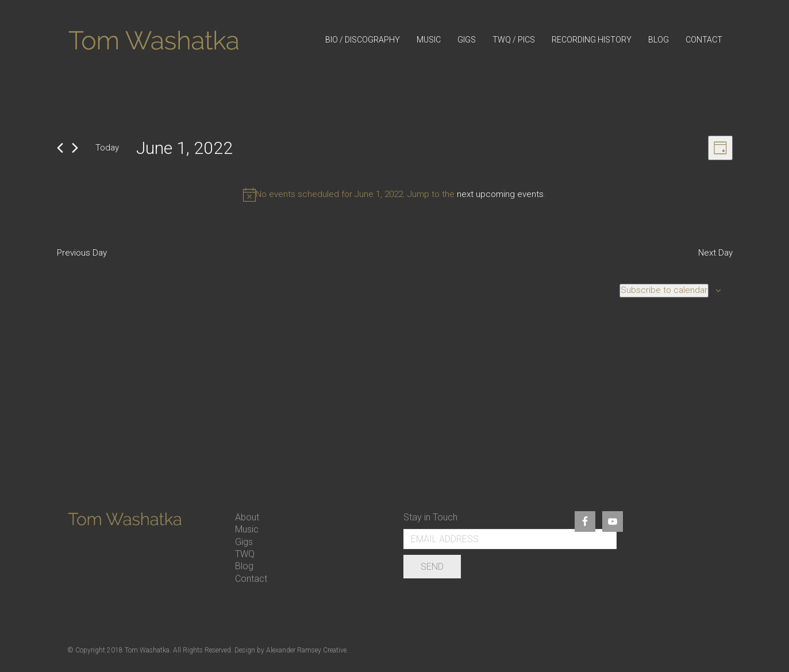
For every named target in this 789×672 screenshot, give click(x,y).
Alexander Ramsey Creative (306, 650)
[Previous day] (60, 148)
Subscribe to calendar (664, 290)
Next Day (715, 253)
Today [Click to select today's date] (107, 148)
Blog (244, 566)
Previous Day (82, 253)
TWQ (245, 554)
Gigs (244, 542)
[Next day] (75, 148)
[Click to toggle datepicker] (184, 148)
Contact (251, 579)
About (247, 517)
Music (247, 529)
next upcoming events (500, 194)
